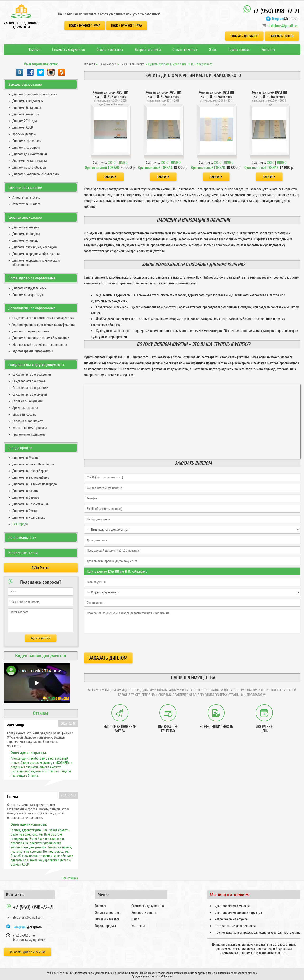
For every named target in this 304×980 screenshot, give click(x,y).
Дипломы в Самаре (26, 497)
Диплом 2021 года (25, 121)
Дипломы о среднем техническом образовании (36, 263)
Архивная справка (25, 408)
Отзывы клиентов (185, 50)
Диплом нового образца (29, 167)
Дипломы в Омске (25, 511)
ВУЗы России (107, 64)
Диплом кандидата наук (29, 288)
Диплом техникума (26, 227)
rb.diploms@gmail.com (283, 26)
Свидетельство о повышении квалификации (43, 318)
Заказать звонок (282, 36)
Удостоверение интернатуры (33, 351)
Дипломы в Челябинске (29, 517)
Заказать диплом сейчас (27, 952)
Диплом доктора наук (28, 295)
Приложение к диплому (29, 434)
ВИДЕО (123, 163)
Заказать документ (244, 36)
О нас (213, 50)
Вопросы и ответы (148, 50)
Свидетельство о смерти (30, 394)
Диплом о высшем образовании (35, 94)
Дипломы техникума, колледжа (35, 247)
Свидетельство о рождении (32, 374)
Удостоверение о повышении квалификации (43, 325)
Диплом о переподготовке (31, 331)
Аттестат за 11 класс (26, 204)
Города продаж (239, 50)
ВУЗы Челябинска (132, 64)
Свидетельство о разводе (30, 388)
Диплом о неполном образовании (36, 174)
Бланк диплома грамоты (29, 428)
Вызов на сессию (24, 414)
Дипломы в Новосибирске (30, 471)
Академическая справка (30, 161)
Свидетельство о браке (29, 381)
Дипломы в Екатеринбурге (31, 478)
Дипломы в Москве (26, 458)
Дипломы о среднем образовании (36, 254)
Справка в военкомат (28, 421)
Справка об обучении (27, 401)
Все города (20, 524)
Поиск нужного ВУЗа (85, 26)
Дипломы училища (25, 241)
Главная (35, 50)
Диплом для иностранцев (30, 154)
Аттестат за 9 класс (26, 197)
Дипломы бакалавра (27, 108)
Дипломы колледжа (26, 234)
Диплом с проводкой (27, 141)
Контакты (268, 50)
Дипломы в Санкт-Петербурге (33, 464)
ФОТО (112, 163)
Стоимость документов (69, 50)
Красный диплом (24, 134)
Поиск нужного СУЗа (127, 26)
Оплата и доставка (110, 50)
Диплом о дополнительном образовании (41, 338)
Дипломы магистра (26, 114)
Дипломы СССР (23, 128)
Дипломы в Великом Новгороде (35, 484)
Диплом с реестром (26, 147)
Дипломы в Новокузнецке (31, 504)
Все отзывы (70, 878)
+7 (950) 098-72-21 (271, 10)
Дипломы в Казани (25, 491)
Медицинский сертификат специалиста (40, 345)
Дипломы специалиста (28, 101)
